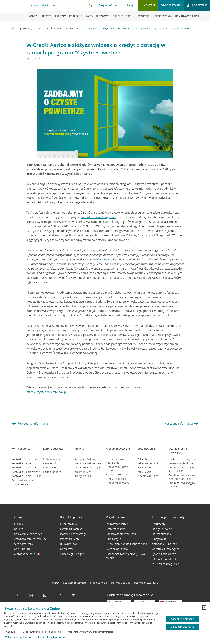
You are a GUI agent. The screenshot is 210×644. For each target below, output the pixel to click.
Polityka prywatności (146, 583)
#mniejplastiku (101, 259)
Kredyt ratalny (83, 472)
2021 (72, 28)
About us (22, 549)
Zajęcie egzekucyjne (72, 554)
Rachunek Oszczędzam (183, 459)
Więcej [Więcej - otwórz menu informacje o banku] (129, 6)
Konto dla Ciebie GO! (24, 468)
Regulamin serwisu (74, 583)
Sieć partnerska (24, 544)
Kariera (19, 529)
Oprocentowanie (162, 534)
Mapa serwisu (99, 583)
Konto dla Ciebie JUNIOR (26, 476)
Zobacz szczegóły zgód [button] (19, 637)
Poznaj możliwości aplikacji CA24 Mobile (125, 556)
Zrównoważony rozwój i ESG (31, 539)
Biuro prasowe (69, 544)
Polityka (121, 583)
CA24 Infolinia (68, 524)
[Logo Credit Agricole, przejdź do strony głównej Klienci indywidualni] (13, 11)
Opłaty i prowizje (162, 529)
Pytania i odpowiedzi (164, 554)
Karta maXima (51, 459)
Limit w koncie (20, 484)
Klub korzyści (114, 539)
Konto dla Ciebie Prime (25, 459)
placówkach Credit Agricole (98, 217)
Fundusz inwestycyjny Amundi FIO (182, 469)
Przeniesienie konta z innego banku (127, 544)
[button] (204, 607)
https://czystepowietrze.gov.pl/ (47, 392)
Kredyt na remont (116, 474)
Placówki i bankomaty (73, 534)
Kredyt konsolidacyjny (87, 468)
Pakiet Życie (144, 472)
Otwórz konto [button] (171, 5)
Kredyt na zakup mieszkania (116, 461)
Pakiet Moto (144, 459)
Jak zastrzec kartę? (117, 524)
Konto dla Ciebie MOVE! (26, 472)
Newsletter (67, 549)
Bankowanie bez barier (28, 534)
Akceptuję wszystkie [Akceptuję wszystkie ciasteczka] (182, 619)
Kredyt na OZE (83, 476)
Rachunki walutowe (23, 480)
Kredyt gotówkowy (85, 459)
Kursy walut (159, 539)
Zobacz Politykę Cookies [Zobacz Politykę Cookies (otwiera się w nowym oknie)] (52, 637)
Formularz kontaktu (72, 529)
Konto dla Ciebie (21, 463)
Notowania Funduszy (164, 544)
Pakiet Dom (144, 468)
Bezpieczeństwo (108, 5)
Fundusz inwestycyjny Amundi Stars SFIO (182, 477)
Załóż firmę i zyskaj (117, 549)
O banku (40, 28)
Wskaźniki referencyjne (166, 549)
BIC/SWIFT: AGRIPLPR (164, 559)
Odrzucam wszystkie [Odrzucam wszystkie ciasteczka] (182, 627)
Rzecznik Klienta (70, 539)
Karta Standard (52, 472)
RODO (55, 583)
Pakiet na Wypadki (148, 463)
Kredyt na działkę (116, 479)
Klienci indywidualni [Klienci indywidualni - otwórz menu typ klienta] (43, 6)
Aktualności (57, 28)
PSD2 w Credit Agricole (165, 564)
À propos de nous (27, 554)
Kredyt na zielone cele (88, 463)
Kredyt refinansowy (117, 483)
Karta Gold (49, 463)
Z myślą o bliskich (148, 476)
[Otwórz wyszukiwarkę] (91, 5)
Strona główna (21, 28)
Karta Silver (50, 468)
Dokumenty (159, 524)
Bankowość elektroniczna (121, 534)
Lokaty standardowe (181, 463)
